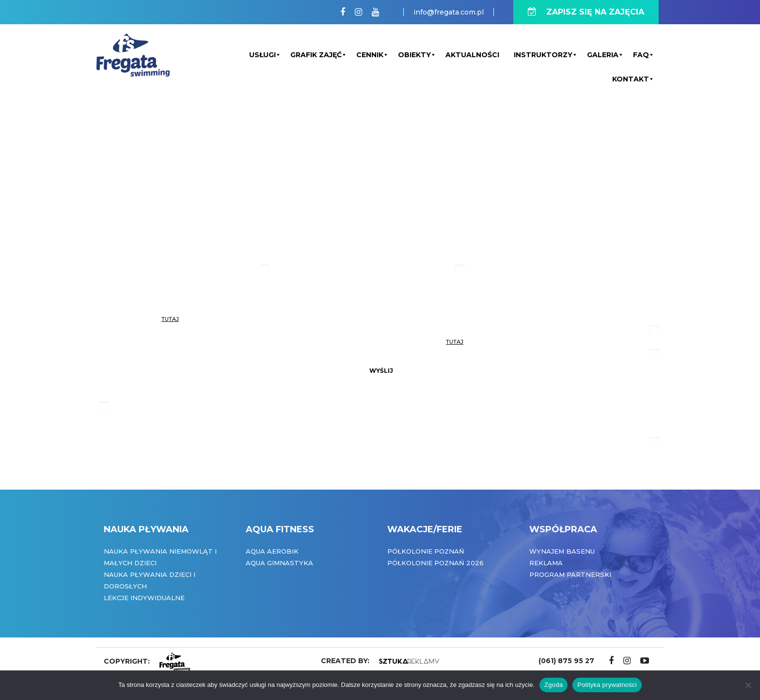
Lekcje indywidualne (144, 598)
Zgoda (554, 685)
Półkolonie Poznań (426, 551)
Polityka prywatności (607, 685)
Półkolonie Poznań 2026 (435, 563)
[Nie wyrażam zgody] (748, 685)
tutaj (170, 319)
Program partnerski (570, 574)
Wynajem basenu (562, 551)
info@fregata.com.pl (449, 12)
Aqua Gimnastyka (279, 563)
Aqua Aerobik (272, 551)
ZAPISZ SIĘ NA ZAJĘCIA (586, 12)
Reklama (546, 563)
